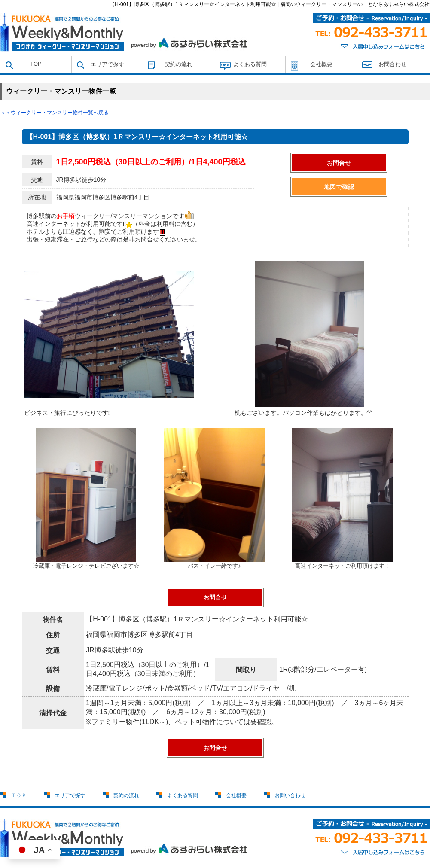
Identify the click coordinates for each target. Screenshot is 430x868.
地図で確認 (339, 187)
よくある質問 (250, 64)
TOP (36, 64)
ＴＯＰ (19, 795)
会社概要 (321, 64)
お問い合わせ (290, 795)
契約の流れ (178, 64)
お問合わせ (392, 64)
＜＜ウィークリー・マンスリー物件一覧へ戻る (55, 113)
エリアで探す (107, 64)
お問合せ (339, 163)
